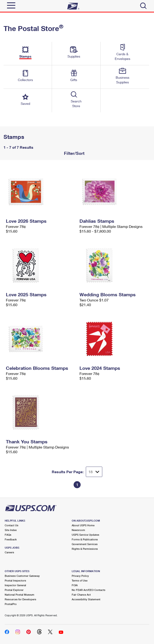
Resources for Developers (20, 599)
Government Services (85, 544)
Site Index (11, 530)
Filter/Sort (74, 153)
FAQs (8, 535)
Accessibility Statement (86, 599)
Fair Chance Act (81, 595)
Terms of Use (80, 580)
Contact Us (12, 525)
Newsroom (78, 530)
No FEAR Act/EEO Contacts (89, 590)
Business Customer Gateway (22, 576)
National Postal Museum (20, 595)
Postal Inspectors (15, 580)
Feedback (11, 539)
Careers (9, 552)
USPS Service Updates (85, 535)
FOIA (75, 585)
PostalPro (11, 604)
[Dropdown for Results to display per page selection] (94, 472)
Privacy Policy (80, 576)
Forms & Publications (85, 539)
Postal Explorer (14, 590)
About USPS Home (83, 525)
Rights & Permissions (85, 549)
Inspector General (15, 585)
